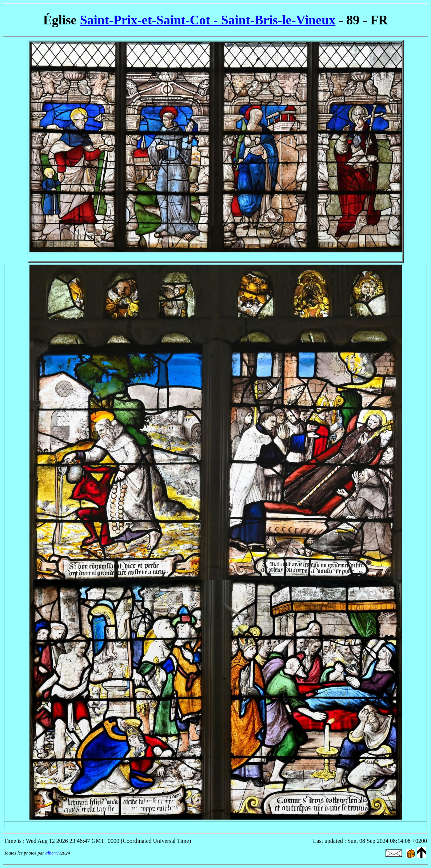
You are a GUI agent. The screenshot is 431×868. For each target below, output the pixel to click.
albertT (52, 853)
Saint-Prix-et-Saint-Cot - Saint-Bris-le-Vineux (208, 20)
